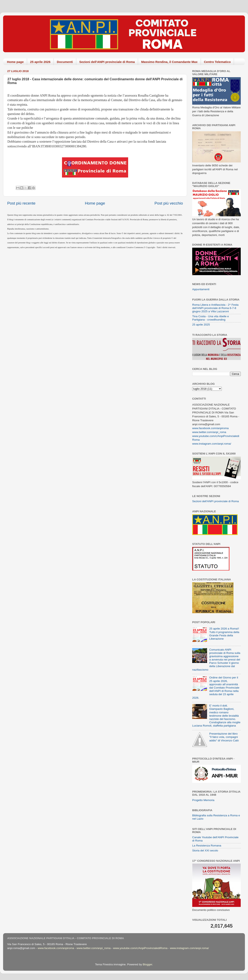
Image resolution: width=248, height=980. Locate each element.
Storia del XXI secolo (205, 850)
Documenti (65, 62)
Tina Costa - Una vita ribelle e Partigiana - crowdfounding (210, 318)
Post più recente (21, 203)
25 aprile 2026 (40, 62)
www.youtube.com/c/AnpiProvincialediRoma (140, 948)
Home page (15, 62)
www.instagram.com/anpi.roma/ (212, 444)
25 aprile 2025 (201, 325)
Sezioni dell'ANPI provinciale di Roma (107, 62)
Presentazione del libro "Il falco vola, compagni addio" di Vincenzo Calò (224, 737)
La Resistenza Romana (207, 846)
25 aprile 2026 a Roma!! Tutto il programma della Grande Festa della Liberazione (224, 634)
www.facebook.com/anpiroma (210, 428)
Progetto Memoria (203, 800)
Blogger (147, 964)
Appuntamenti (201, 289)
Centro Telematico (217, 62)
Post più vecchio (169, 203)
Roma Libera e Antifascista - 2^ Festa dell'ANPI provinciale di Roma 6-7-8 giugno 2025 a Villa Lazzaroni (215, 308)
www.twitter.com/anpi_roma (209, 432)
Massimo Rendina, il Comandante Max (169, 62)
